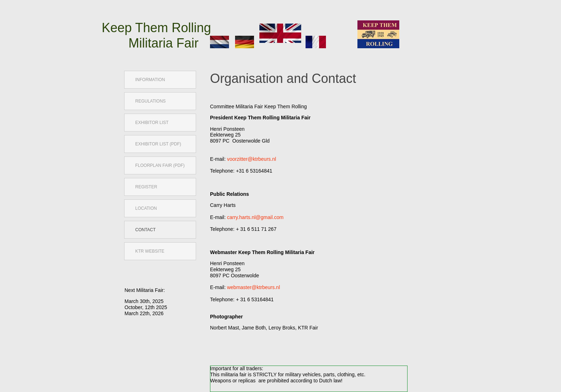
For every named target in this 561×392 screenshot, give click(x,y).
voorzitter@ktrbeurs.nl (251, 159)
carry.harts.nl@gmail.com (255, 217)
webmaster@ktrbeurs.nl (253, 287)
